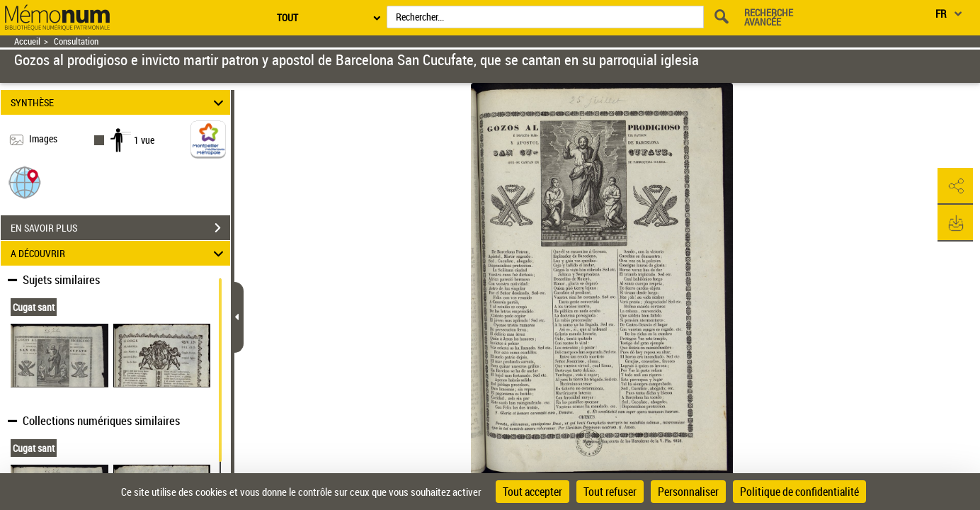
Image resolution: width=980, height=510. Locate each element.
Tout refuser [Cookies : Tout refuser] (610, 492)
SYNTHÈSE (119, 102)
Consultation (76, 41)
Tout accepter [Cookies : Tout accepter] (532, 492)
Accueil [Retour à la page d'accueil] (27, 41)
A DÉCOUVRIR (119, 253)
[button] (25, 182)
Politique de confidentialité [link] (799, 492)
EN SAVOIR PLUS (120, 228)
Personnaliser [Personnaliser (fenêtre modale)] (688, 492)
